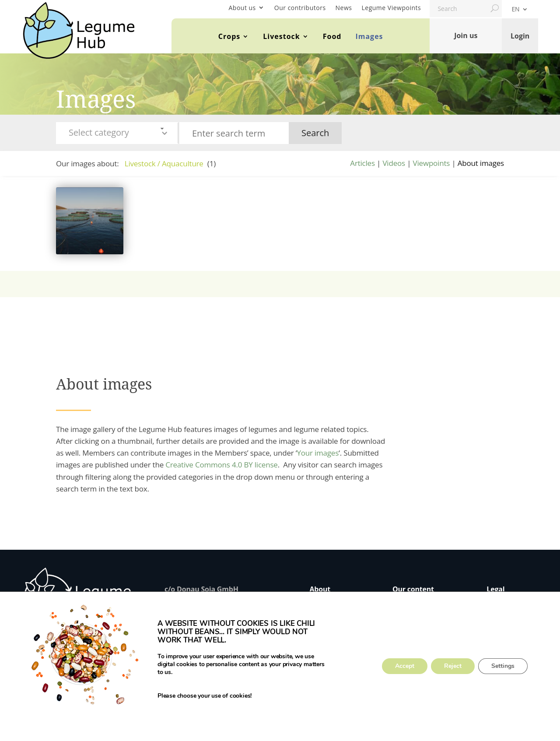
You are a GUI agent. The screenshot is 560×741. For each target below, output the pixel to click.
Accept (405, 666)
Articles (362, 163)
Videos (394, 163)
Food (332, 36)
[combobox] (117, 133)
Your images (318, 453)
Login (520, 35)
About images (481, 163)
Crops (229, 36)
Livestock (281, 36)
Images (369, 36)
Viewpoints (432, 163)
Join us (466, 35)
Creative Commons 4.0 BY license (221, 465)
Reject (453, 666)
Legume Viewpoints (392, 8)
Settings (503, 666)
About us (242, 8)
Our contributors (300, 8)
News (344, 8)
